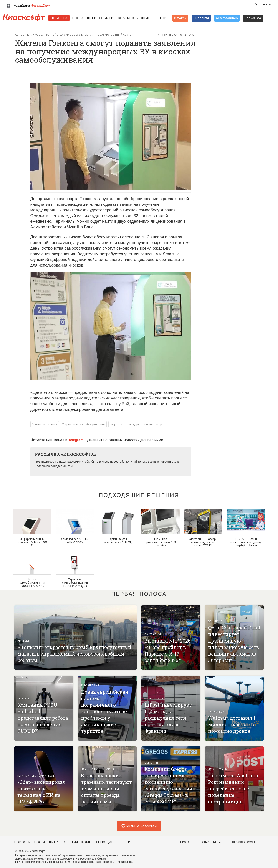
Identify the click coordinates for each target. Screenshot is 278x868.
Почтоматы (154, 699)
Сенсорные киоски (30, 35)
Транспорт (217, 712)
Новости (59, 18)
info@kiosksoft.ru (246, 842)
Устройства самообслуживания (70, 35)
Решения (161, 18)
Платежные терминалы (37, 776)
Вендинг (215, 621)
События (107, 18)
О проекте (267, 5)
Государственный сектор (115, 35)
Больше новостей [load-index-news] (139, 826)
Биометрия (90, 686)
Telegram (76, 440)
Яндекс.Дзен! (41, 5)
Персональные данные (212, 842)
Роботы (24, 699)
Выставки (153, 634)
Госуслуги (116, 424)
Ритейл (23, 641)
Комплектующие (134, 18)
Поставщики (84, 18)
